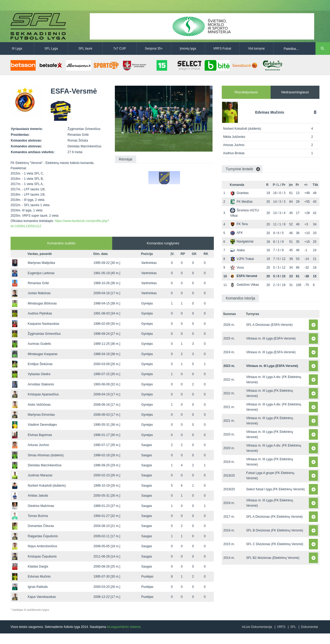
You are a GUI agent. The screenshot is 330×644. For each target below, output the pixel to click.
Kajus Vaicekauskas (42, 597)
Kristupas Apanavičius (43, 394)
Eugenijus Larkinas (41, 273)
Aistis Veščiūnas (39, 405)
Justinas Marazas (40, 475)
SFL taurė (85, 49)
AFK (236, 233)
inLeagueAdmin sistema (124, 627)
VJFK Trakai (242, 259)
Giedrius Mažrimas (41, 506)
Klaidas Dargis (38, 566)
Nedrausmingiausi (295, 92)
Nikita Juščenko (234, 137)
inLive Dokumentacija (257, 627)
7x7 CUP (120, 49)
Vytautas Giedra (39, 374)
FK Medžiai (241, 202)
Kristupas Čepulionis (42, 556)
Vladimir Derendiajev (42, 425)
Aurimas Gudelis (39, 344)
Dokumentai (309, 627)
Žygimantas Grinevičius (44, 334)
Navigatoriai (242, 241)
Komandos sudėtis (61, 243)
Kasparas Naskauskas (43, 324)
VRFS (281, 627)
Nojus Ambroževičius (42, 546)
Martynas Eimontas (41, 415)
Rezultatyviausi (246, 92)
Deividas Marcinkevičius (45, 465)
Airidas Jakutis (38, 496)
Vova (237, 268)
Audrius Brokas (234, 153)
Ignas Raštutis (38, 587)
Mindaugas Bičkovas (42, 303)
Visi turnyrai (256, 49)
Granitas (239, 193)
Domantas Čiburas (41, 526)
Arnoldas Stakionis (41, 384)
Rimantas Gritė (38, 283)
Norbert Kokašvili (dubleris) (47, 486)
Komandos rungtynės (163, 243)
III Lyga (17, 49)
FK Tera (239, 224)
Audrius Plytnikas (40, 313)
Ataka (237, 250)
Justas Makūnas (39, 293)
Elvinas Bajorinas (40, 435)
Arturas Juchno (38, 445)
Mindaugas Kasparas (43, 354)
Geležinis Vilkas (244, 285)
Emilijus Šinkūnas (40, 364)
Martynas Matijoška (41, 263)
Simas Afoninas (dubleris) (46, 455)
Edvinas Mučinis (39, 577)
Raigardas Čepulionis (43, 536)
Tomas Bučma (38, 516)
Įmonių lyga (188, 49)
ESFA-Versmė (244, 276)
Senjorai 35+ (154, 49)
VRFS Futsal (222, 49)
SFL (293, 627)
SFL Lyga (51, 49)
